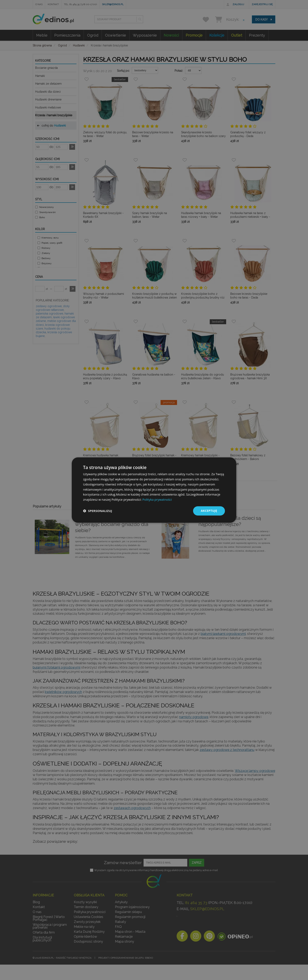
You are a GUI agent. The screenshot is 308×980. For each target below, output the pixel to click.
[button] (98, 511)
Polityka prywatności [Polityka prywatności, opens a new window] (157, 499)
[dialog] (154, 490)
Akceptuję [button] (209, 511)
